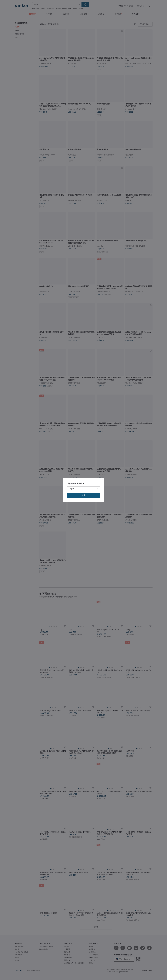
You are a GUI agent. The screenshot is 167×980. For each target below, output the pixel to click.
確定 (84, 495)
